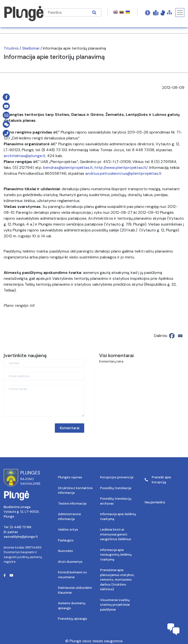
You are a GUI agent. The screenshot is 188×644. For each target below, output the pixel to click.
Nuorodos (65, 551)
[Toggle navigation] (180, 13)
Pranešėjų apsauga (72, 619)
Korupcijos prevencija (117, 477)
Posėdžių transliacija (116, 488)
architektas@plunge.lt (24, 156)
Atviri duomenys (70, 562)
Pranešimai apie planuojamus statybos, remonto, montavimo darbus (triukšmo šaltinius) (117, 580)
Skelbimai (31, 48)
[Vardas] (44, 363)
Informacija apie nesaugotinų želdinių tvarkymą (116, 555)
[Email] (180, 336)
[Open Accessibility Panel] (148, 13)
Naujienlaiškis (155, 502)
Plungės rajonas (70, 477)
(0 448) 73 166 (21, 527)
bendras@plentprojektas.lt (68, 168)
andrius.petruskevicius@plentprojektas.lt (123, 173)
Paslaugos (66, 540)
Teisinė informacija (72, 503)
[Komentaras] (44, 401)
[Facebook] (172, 336)
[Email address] (44, 376)
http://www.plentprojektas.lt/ (121, 168)
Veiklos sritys (68, 530)
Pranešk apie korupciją (158, 480)
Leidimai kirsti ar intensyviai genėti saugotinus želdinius (116, 534)
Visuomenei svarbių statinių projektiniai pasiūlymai (115, 605)
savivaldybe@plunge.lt (21, 537)
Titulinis (11, 48)
